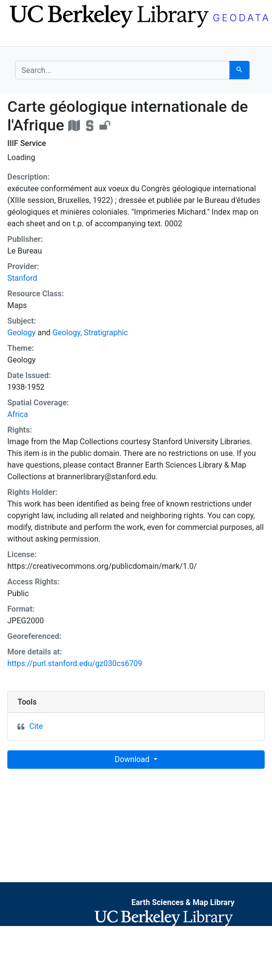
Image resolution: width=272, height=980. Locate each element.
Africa (18, 414)
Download (133, 759)
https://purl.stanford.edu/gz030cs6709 (75, 663)
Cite (36, 726)
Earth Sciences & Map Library (183, 902)
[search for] (122, 70)
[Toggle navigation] (21, 38)
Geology (21, 333)
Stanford (22, 278)
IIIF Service (27, 143)
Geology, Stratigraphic (90, 333)
